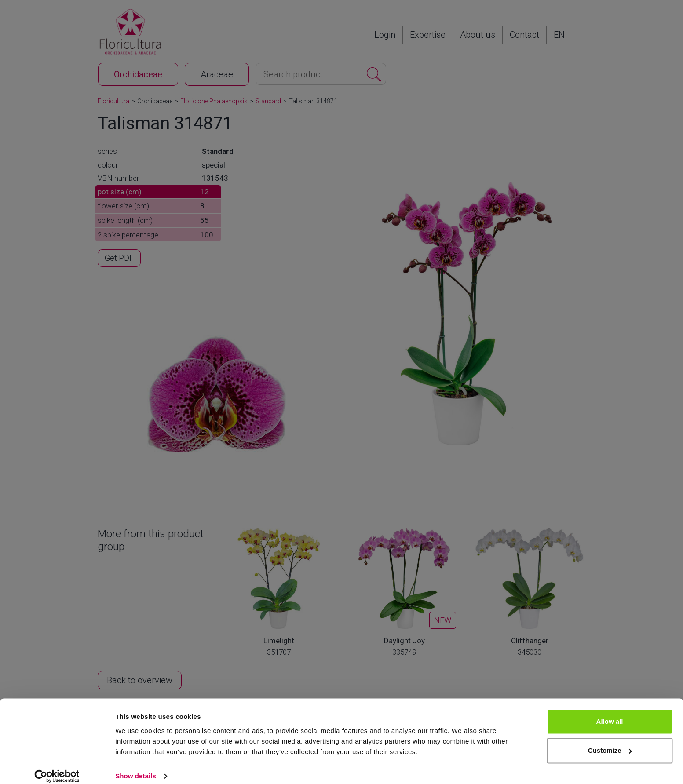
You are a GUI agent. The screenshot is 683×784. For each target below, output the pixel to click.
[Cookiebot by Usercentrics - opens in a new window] (57, 767)
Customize (610, 741)
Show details (136, 767)
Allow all (610, 713)
